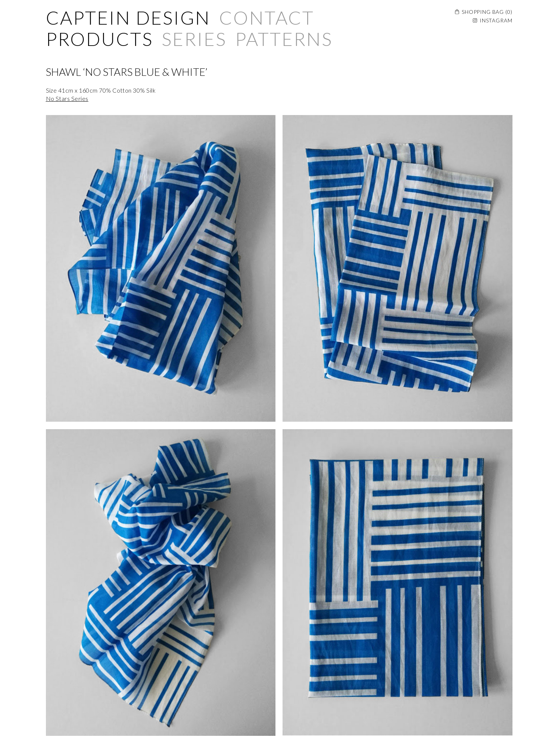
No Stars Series (67, 98)
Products (99, 39)
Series (194, 39)
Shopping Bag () (487, 12)
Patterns (284, 39)
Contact (267, 18)
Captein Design (128, 18)
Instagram (496, 20)
